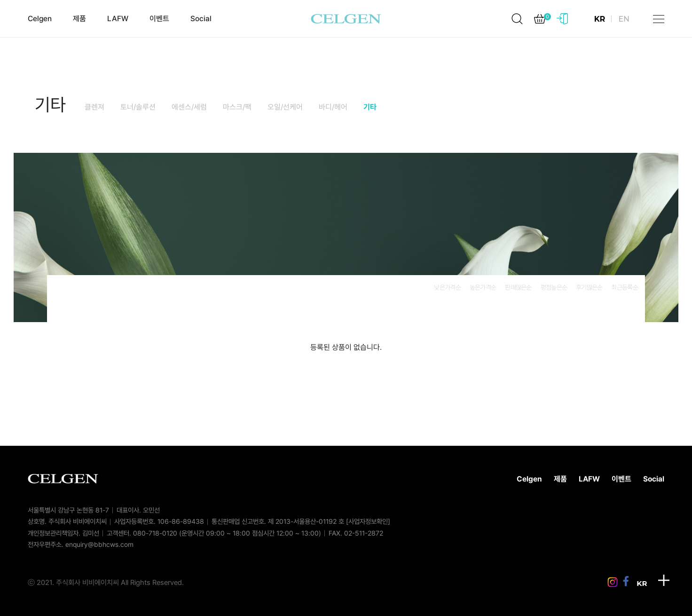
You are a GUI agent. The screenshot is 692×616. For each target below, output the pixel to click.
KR (600, 19)
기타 (50, 105)
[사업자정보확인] (368, 521)
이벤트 (159, 19)
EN (624, 19)
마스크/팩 (237, 107)
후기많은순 (589, 287)
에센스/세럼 (189, 107)
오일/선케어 (285, 107)
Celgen (40, 19)
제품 (79, 19)
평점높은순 (554, 287)
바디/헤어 (333, 107)
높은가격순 (483, 287)
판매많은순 (518, 287)
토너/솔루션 (138, 107)
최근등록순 (624, 287)
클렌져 (94, 107)
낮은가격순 (447, 287)
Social (201, 19)
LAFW (118, 19)
